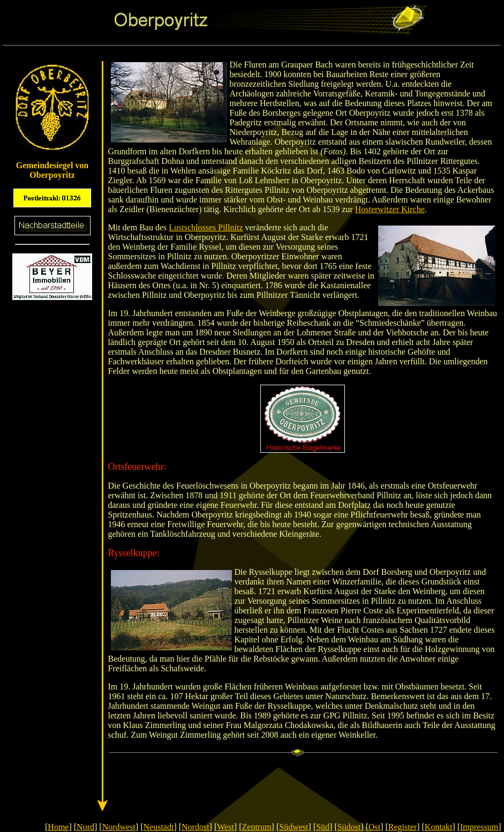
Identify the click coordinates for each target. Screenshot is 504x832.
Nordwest (119, 827)
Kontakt (439, 827)
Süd (323, 827)
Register (403, 827)
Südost (349, 827)
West (225, 827)
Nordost (195, 827)
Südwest (294, 827)
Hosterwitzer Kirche (390, 209)
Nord (85, 827)
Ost (374, 827)
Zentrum (257, 827)
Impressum (479, 827)
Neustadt (159, 827)
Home (58, 827)
